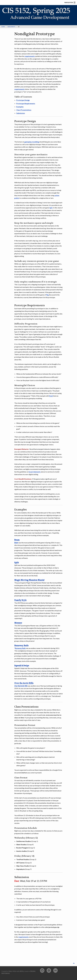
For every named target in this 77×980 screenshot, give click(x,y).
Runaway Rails (21, 646)
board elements (35, 472)
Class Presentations (24, 110)
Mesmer (18, 623)
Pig (47, 295)
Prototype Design (23, 100)
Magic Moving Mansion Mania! (29, 580)
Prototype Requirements (26, 103)
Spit (51, 208)
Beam (17, 540)
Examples (20, 107)
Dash (51, 396)
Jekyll (22, 971)
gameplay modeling (32, 142)
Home (3, 27)
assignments (11, 27)
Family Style (20, 600)
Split (17, 563)
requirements (30, 56)
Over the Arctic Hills (24, 683)
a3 (19, 27)
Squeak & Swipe (22, 666)
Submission (21, 113)
